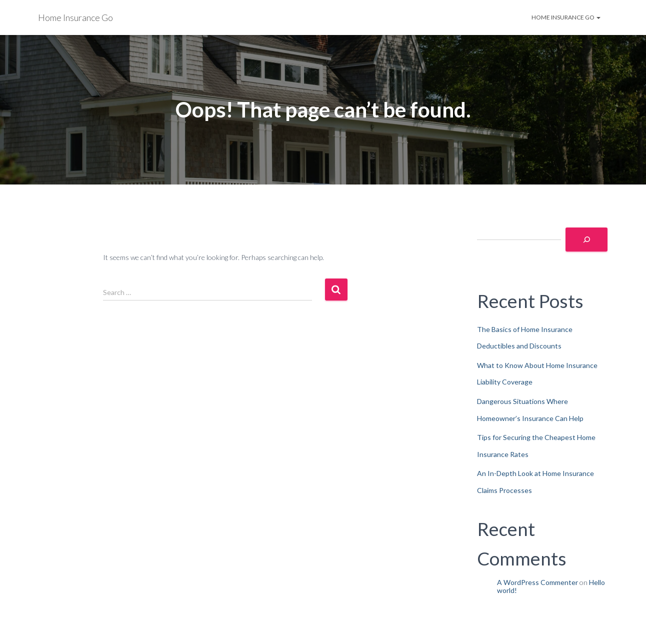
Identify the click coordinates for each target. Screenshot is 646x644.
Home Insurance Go (566, 17)
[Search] (586, 239)
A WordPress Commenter (537, 582)
